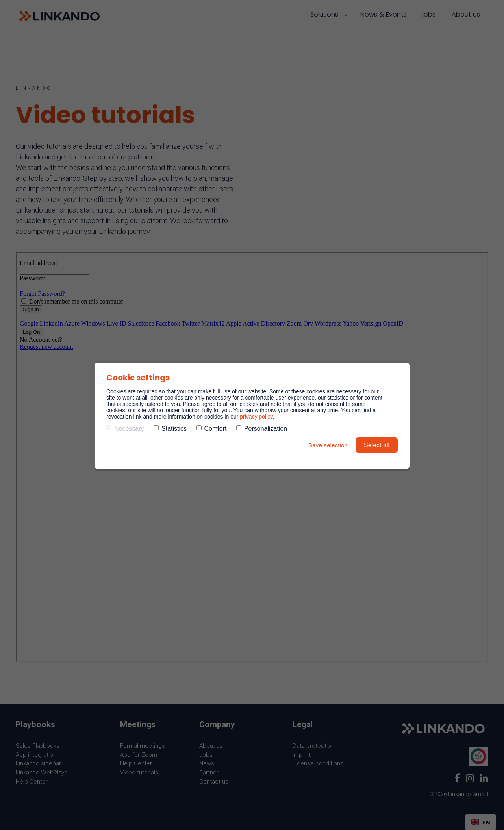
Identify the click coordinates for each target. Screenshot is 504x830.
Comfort (212, 429)
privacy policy (256, 417)
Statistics (170, 429)
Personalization (262, 429)
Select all (377, 445)
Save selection (327, 445)
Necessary (125, 429)
